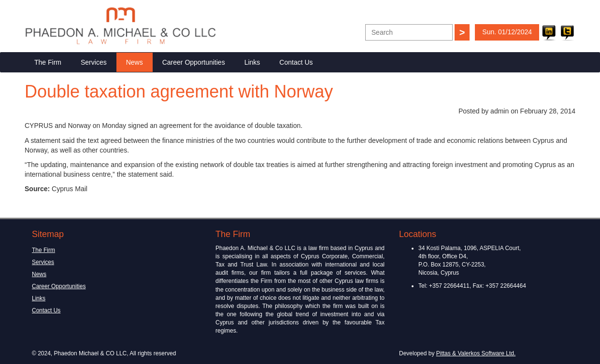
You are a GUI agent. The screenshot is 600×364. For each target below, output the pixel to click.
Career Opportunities (194, 62)
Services (94, 62)
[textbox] (409, 32)
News (135, 62)
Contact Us (296, 62)
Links (252, 62)
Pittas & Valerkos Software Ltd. (476, 353)
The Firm (48, 62)
